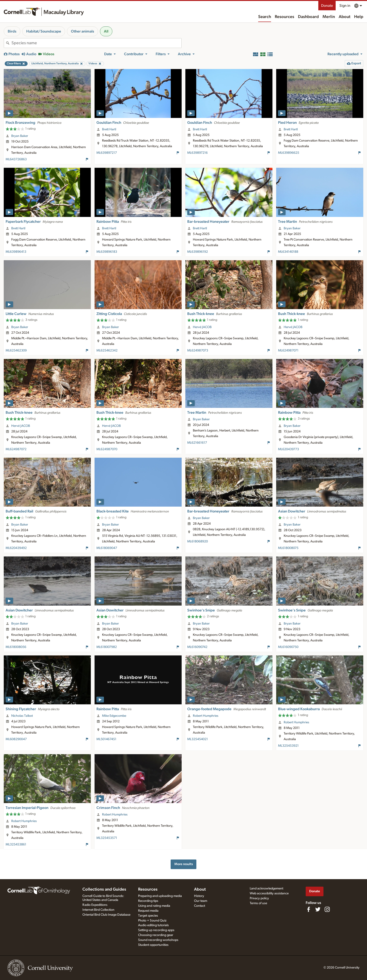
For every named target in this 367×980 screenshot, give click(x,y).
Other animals (83, 31)
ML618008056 (16, 647)
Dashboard (308, 17)
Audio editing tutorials (153, 925)
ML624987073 (198, 351)
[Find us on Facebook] (308, 909)
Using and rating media (154, 906)
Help (359, 17)
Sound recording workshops (158, 940)
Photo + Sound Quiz (152, 921)
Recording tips (148, 901)
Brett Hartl (109, 129)
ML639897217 (107, 153)
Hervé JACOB (202, 327)
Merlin (329, 17)
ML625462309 (16, 351)
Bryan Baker (20, 136)
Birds (12, 31)
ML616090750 (288, 647)
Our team (201, 901)
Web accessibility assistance (269, 893)
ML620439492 (16, 548)
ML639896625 (289, 153)
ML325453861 (16, 845)
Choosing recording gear (156, 935)
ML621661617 (197, 443)
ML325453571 (107, 838)
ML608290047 (16, 739)
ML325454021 (198, 739)
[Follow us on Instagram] (327, 909)
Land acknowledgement (266, 889)
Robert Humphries (206, 716)
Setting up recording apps (156, 930)
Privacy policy (259, 898)
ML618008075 (288, 548)
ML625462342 (107, 351)
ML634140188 (288, 252)
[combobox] (96, 43)
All (106, 31)
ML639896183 (107, 252)
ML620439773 (288, 449)
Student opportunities (153, 945)
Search (265, 17)
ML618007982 (107, 647)
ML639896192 (198, 252)
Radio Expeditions (95, 905)
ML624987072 (16, 449)
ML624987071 (288, 351)
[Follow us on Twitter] (318, 909)
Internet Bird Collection (98, 910)
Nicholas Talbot (22, 716)
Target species (148, 916)
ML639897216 (197, 153)
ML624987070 (107, 449)
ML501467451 (106, 739)
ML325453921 (288, 746)
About (345, 17)
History (199, 896)
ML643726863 (16, 159)
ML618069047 (107, 548)
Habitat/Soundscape (44, 31)
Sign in (345, 6)
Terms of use (258, 903)
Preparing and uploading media (160, 896)
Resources (284, 17)
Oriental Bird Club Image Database (106, 915)
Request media (148, 911)
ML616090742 (197, 647)
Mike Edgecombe (114, 716)
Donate (327, 6)
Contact (200, 906)
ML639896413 (16, 252)
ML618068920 (198, 541)
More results (184, 864)
